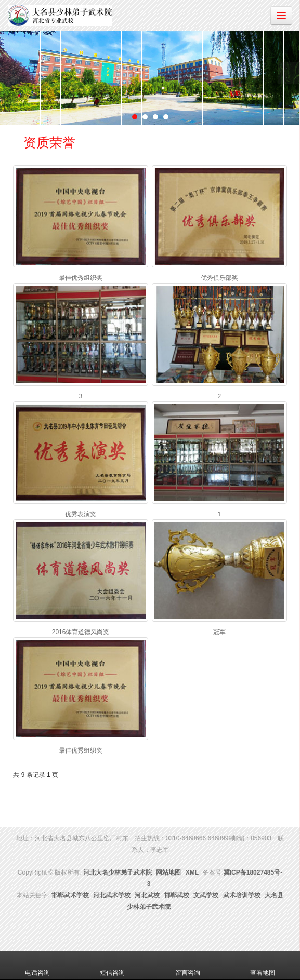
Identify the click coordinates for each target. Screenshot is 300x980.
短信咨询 (112, 965)
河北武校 (147, 895)
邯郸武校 (177, 895)
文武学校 (206, 895)
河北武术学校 (112, 895)
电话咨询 (37, 965)
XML (192, 872)
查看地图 (263, 965)
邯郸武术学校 (70, 895)
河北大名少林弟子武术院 (118, 872)
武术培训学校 (242, 895)
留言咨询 (188, 965)
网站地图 (168, 872)
